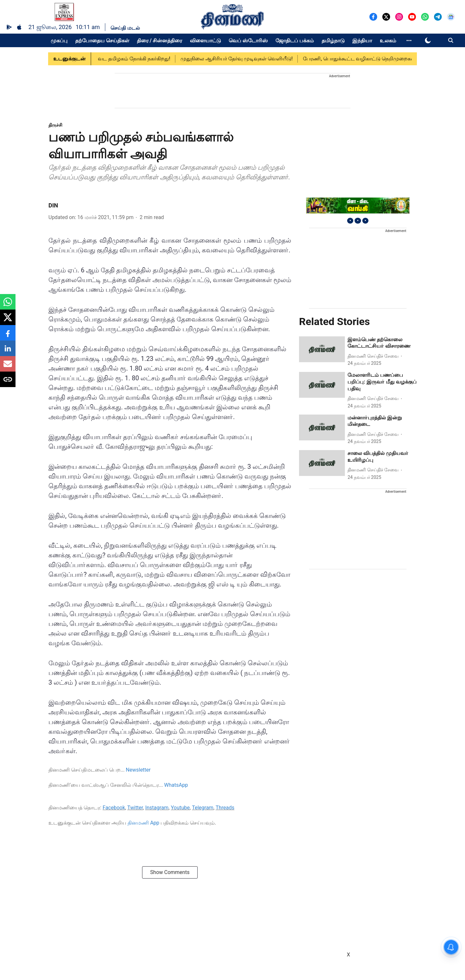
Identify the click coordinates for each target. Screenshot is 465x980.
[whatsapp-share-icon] (8, 305)
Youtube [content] (180, 808)
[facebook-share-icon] (8, 336)
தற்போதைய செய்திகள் (102, 41)
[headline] (382, 343)
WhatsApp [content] (176, 785)
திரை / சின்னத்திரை (160, 41)
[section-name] (55, 125)
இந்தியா (362, 41)
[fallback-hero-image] (322, 349)
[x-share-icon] (8, 321)
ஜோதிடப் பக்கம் (295, 41)
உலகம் (388, 41)
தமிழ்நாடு (333, 41)
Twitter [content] (135, 808)
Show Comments (170, 872)
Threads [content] (225, 808)
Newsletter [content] (138, 770)
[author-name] (374, 356)
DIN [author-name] (53, 205)
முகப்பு (59, 41)
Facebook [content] (114, 808)
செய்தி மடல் (125, 28)
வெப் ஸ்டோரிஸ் (248, 41)
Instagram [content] (157, 808)
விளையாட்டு (205, 41)
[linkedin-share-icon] (8, 352)
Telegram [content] (202, 808)
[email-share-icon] (8, 367)
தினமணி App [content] (143, 823)
